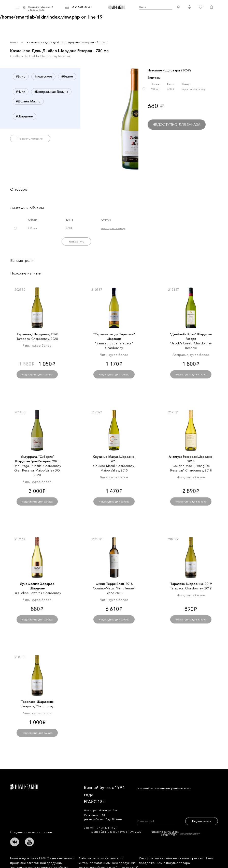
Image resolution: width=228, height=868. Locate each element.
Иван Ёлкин (24, 787)
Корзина (211, 7)
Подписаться (202, 821)
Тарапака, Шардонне (37, 702)
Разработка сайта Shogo (175, 833)
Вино (14, 42)
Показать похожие (30, 139)
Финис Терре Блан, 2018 (114, 584)
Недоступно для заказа (177, 125)
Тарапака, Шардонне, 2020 (37, 334)
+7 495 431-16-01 (106, 828)
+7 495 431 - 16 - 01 (82, 7)
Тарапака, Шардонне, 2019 (191, 584)
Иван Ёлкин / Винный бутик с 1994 (116, 7)
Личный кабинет (190, 7)
